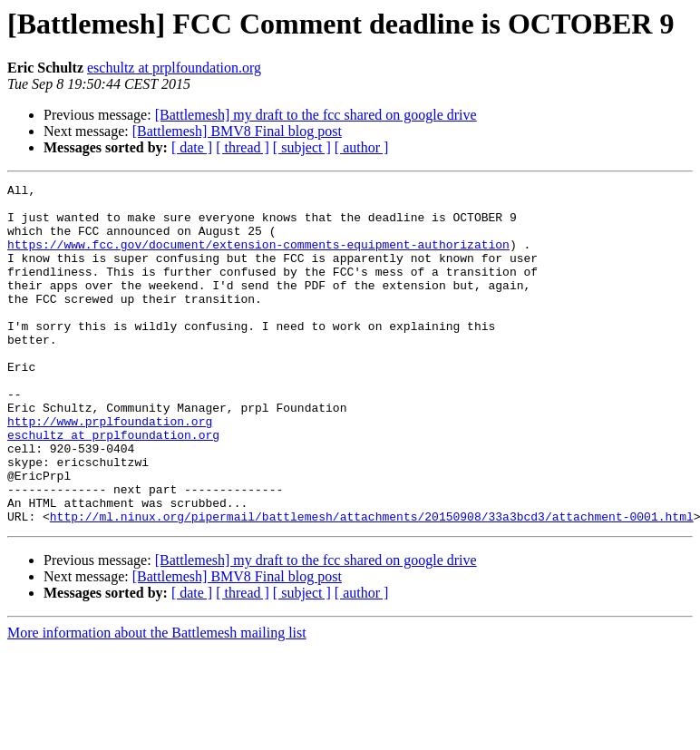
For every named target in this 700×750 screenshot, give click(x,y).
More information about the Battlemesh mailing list (157, 701)
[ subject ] (302, 147)
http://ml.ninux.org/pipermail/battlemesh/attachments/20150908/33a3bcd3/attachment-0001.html (372, 584)
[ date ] (192, 147)
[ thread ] (243, 147)
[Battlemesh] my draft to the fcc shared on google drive (316, 115)
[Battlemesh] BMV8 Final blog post (237, 131)
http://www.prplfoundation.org (110, 470)
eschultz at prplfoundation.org (174, 68)
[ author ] (362, 147)
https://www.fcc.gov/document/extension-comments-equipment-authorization (258, 258)
